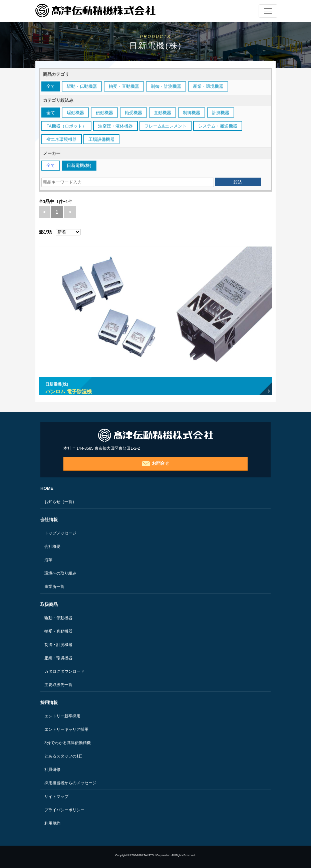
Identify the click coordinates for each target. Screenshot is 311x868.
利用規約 (52, 823)
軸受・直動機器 (58, 631)
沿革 (48, 560)
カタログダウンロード (64, 671)
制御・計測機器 (58, 645)
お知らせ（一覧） (60, 502)
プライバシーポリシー (64, 810)
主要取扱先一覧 (58, 685)
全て (51, 86)
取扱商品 (49, 604)
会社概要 (52, 547)
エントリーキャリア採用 (66, 729)
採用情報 (49, 703)
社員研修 (52, 770)
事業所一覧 (54, 587)
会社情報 (49, 520)
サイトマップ (56, 797)
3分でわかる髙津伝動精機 (68, 743)
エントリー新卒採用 (62, 716)
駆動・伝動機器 (58, 618)
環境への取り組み (60, 573)
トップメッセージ (60, 533)
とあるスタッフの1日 (64, 756)
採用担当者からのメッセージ (70, 783)
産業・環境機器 (58, 658)
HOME (47, 488)
